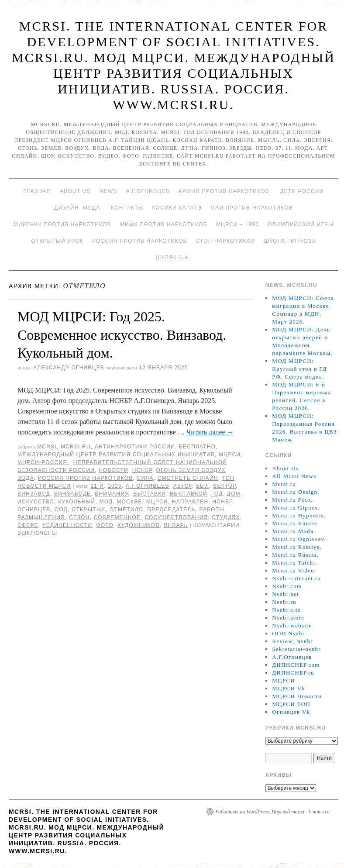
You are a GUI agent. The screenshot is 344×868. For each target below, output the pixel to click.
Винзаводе (72, 494)
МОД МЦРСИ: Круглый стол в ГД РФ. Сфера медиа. (299, 369)
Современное (117, 517)
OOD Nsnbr (288, 633)
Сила (145, 478)
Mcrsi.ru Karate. (295, 523)
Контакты (127, 208)
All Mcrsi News (294, 476)
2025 (115, 486)
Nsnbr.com (287, 586)
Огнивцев (34, 510)
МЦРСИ (230, 455)
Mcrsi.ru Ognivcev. (299, 539)
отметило (126, 510)
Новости (114, 470)
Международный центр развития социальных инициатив (116, 455)
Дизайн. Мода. (78, 208)
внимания (112, 494)
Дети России (302, 191)
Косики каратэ (177, 208)
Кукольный (77, 502)
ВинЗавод (34, 494)
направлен (190, 502)
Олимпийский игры (301, 224)
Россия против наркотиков (140, 241)
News (108, 191)
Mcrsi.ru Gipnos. (296, 508)
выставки (150, 494)
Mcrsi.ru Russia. (295, 555)
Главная (37, 191)
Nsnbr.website (292, 625)
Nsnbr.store (288, 618)
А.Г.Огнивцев (148, 191)
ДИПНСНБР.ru (293, 673)
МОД (106, 502)
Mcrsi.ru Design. (296, 492)
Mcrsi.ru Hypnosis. (299, 515)
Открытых (89, 510)
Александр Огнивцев (69, 368)
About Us (75, 191)
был (203, 486)
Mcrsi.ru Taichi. (295, 563)
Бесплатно (197, 447)
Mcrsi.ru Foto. (292, 500)
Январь (176, 525)
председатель (171, 510)
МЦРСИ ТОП (291, 704)
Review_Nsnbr (292, 641)
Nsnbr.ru (284, 602)
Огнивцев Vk (291, 712)
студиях (226, 517)
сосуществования (176, 517)
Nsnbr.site (286, 610)
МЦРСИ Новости (297, 696)
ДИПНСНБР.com (296, 665)
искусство (36, 502)
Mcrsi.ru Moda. (294, 531)
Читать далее (210, 432)
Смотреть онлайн (188, 478)
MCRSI (47, 447)
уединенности (67, 525)
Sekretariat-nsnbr (296, 649)
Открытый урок (57, 241)
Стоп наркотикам (226, 241)
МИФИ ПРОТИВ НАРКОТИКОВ (164, 224)
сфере (28, 525)
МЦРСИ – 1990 (237, 224)
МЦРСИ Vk (289, 688)
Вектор (224, 486)
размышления (41, 517)
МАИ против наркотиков (252, 208)
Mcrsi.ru (76, 447)
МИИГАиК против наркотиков (62, 224)
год (217, 494)
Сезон (79, 517)
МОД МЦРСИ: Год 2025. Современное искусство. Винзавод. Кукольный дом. (122, 335)
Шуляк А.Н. (173, 258)
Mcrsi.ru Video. (294, 570)
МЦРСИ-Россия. (43, 462)
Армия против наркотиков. (225, 191)
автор (183, 486)
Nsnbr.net (286, 594)
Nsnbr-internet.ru (296, 578)
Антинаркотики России (135, 447)
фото (105, 525)
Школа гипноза (290, 241)
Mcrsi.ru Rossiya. (297, 547)
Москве (129, 502)
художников (139, 525)
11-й (97, 486)
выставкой (188, 494)
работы (212, 510)
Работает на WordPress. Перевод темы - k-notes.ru (272, 812)
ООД (61, 510)
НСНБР (142, 470)
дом (234, 494)
